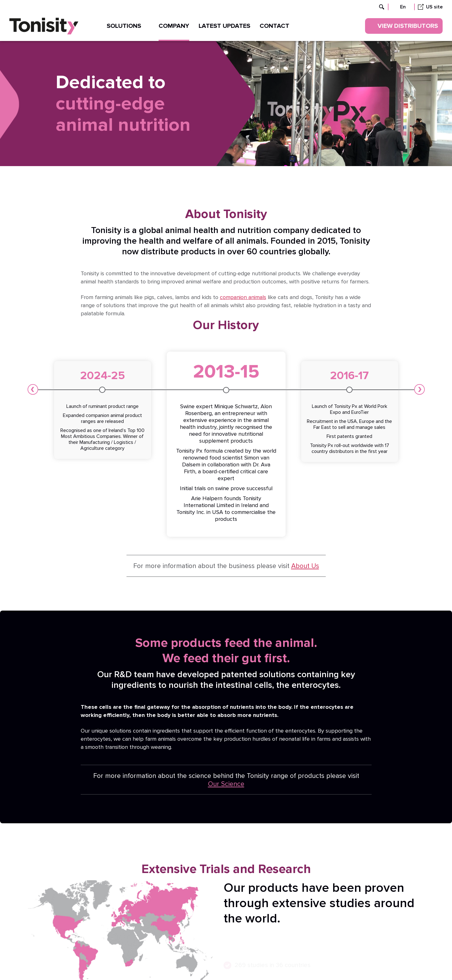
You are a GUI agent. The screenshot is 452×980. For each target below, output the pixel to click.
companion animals (243, 297)
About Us (305, 566)
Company (174, 26)
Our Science (226, 784)
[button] (33, 389)
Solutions (128, 26)
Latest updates (224, 26)
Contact (274, 26)
